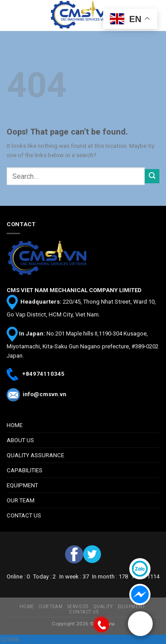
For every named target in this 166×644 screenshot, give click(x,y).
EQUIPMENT (22, 485)
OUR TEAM (21, 500)
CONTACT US (24, 515)
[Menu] (11, 15)
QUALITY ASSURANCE (35, 455)
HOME (15, 425)
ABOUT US (20, 440)
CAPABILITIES (25, 470)
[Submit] (152, 176)
